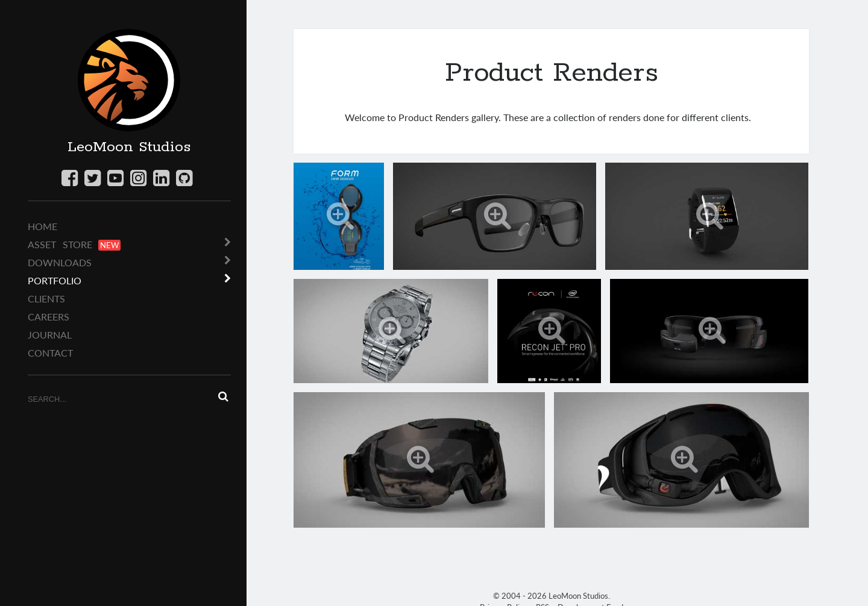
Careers (49, 317)
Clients (46, 298)
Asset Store (74, 245)
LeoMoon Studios (129, 147)
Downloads (60, 262)
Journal (50, 335)
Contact (50, 353)
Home (42, 226)
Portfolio (55, 280)
